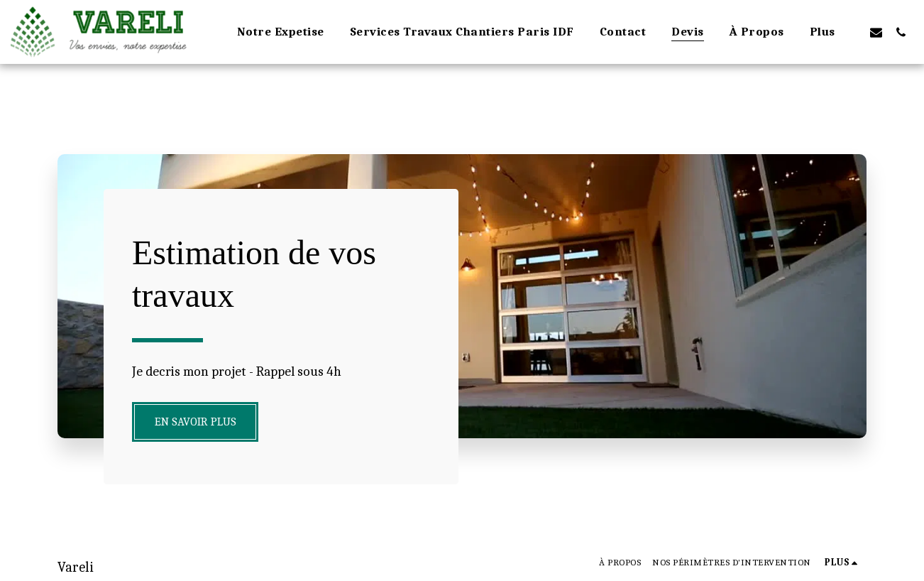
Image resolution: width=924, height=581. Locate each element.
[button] (876, 32)
